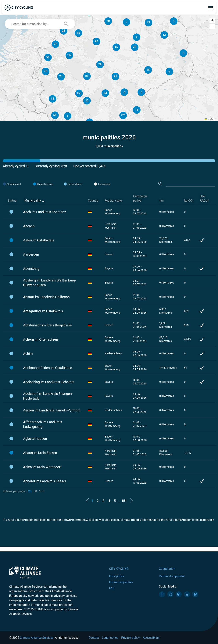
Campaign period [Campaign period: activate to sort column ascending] (140, 198)
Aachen (29, 226)
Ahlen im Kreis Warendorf (42, 467)
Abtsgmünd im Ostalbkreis (43, 311)
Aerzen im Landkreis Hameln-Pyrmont (52, 410)
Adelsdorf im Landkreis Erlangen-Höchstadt (48, 396)
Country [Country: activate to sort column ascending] (93, 201)
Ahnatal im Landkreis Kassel (44, 481)
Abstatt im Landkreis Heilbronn (46, 297)
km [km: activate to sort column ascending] (162, 201)
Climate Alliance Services (37, 638)
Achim (28, 354)
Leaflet (209, 119)
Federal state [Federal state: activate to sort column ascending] (113, 201)
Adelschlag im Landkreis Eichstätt (48, 382)
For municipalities (121, 582)
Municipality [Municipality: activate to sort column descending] (33, 201)
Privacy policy (130, 638)
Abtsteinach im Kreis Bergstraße (47, 325)
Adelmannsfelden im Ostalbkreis (48, 368)
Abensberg (31, 269)
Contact (94, 638)
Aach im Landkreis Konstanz (45, 212)
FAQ (112, 588)
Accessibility (151, 638)
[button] (141, 92)
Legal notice (110, 638)
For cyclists (117, 576)
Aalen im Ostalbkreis (39, 240)
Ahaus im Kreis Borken (40, 453)
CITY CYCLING (119, 569)
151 (124, 501)
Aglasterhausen (35, 439)
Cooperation (167, 569)
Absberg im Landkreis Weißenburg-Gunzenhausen (50, 283)
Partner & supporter (172, 576)
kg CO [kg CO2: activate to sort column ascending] (189, 201)
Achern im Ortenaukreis (41, 339)
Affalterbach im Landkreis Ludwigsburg (43, 424)
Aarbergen (31, 254)
